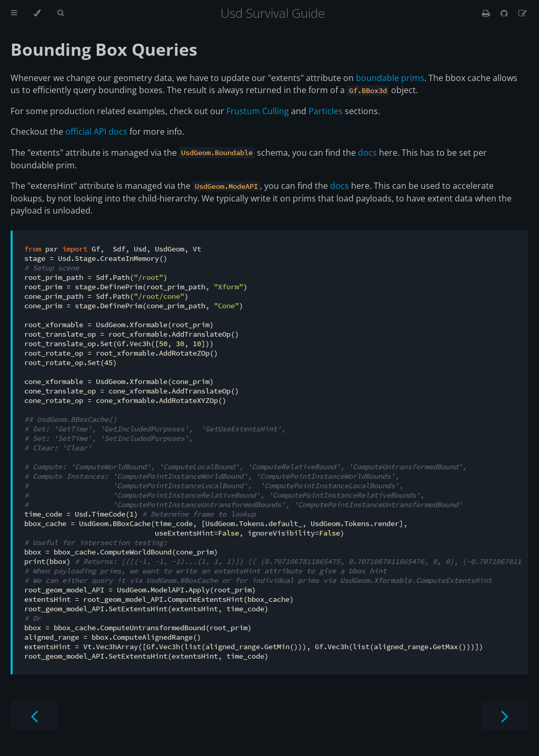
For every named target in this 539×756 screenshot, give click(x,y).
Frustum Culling (258, 111)
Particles (326, 111)
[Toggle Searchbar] (61, 13)
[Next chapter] (505, 715)
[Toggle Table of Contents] (14, 13)
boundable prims (390, 78)
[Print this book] (487, 13)
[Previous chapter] (34, 715)
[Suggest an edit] (523, 13)
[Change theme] (37, 13)
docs (367, 153)
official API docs (96, 132)
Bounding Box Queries (104, 49)
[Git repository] (505, 13)
